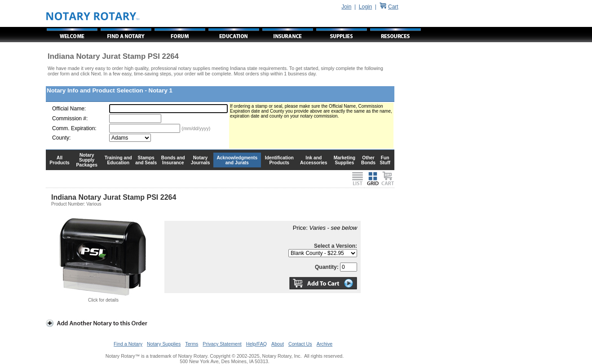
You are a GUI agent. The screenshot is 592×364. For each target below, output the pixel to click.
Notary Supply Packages (87, 160)
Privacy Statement (222, 344)
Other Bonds (368, 160)
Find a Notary (128, 344)
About (278, 344)
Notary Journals (201, 160)
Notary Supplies (164, 344)
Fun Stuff (385, 160)
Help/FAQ (256, 344)
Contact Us (300, 344)
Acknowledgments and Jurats (237, 160)
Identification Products (279, 160)
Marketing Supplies (345, 160)
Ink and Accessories (314, 160)
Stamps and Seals (146, 160)
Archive (325, 344)
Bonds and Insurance (173, 160)
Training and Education (118, 160)
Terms (192, 344)
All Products (60, 160)
